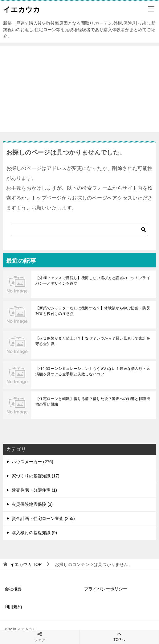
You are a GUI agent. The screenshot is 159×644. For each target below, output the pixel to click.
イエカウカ (22, 9)
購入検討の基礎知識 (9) (34, 533)
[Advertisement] (79, 89)
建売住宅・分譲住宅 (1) (34, 490)
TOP (26, 564)
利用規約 (13, 607)
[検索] (79, 230)
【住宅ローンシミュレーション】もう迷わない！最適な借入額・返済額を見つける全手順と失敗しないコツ (93, 371)
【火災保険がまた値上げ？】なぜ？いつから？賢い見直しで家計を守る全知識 (93, 341)
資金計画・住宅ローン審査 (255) (43, 518)
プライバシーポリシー (106, 589)
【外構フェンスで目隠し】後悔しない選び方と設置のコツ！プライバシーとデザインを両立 (93, 281)
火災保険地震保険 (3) (32, 504)
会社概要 (13, 589)
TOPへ (119, 637)
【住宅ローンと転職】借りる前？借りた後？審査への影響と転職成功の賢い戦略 (93, 402)
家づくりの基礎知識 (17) (36, 476)
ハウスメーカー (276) (33, 462)
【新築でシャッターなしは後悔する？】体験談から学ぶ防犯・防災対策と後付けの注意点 (93, 311)
